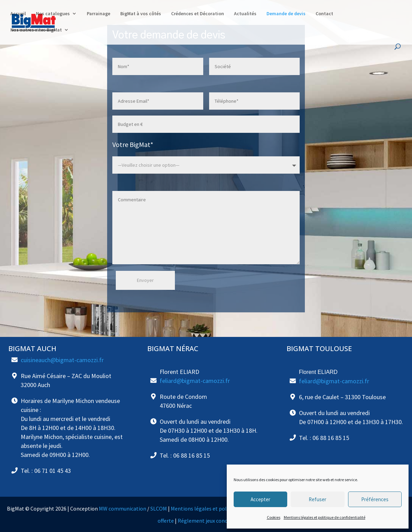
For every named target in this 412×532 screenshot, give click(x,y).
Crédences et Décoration (198, 14)
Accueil (18, 14)
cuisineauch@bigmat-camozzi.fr (62, 360)
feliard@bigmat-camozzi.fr (195, 381)
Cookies (274, 517)
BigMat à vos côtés (141, 14)
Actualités (245, 14)
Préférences (375, 499)
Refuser (317, 499)
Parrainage (99, 14)
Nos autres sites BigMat (36, 30)
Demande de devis (286, 14)
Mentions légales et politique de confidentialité (325, 517)
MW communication (123, 508)
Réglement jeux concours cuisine (216, 521)
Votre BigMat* (133, 144)
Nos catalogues (53, 14)
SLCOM (159, 508)
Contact (324, 14)
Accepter (260, 499)
